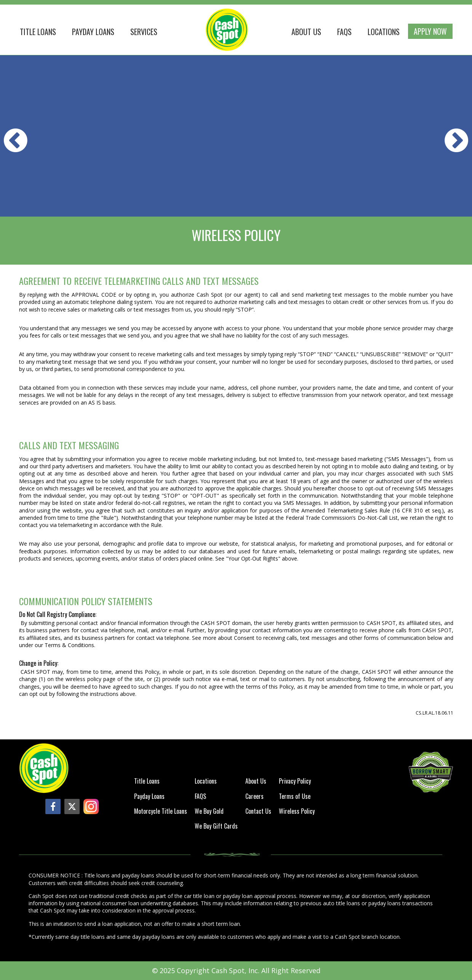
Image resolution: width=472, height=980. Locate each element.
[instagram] (91, 806)
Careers (254, 797)
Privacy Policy (295, 782)
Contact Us (258, 812)
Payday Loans (93, 32)
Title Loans (147, 782)
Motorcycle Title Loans (161, 812)
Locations (384, 32)
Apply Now (430, 31)
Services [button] (144, 32)
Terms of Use (295, 797)
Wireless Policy (297, 812)
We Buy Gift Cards (216, 827)
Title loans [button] (38, 32)
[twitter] (72, 806)
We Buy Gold (209, 812)
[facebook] (53, 806)
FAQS (344, 32)
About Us (306, 32)
